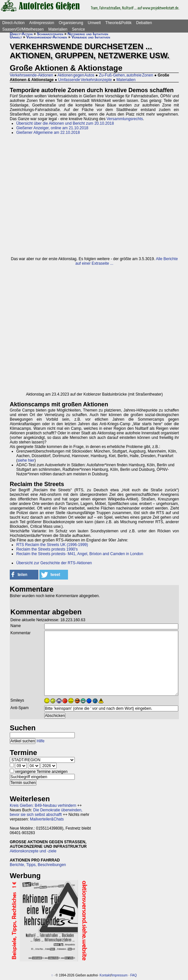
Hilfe (41, 741)
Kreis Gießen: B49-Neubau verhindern (43, 805)
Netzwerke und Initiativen (88, 34)
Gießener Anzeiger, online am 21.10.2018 (52, 128)
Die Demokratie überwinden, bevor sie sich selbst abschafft (46, 812)
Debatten (144, 23)
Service (78, 29)
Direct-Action (13, 23)
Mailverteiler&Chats (47, 819)
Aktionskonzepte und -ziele (33, 851)
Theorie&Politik (119, 23)
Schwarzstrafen (50, 34)
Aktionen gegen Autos (76, 75)
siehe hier (26, 460)
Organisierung (71, 23)
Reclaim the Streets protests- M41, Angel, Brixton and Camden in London (80, 554)
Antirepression (42, 23)
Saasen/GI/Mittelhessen (23, 29)
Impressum (120, 975)
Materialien (58, 29)
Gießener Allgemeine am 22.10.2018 (48, 133)
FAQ (134, 975)
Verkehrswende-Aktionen (47, 37)
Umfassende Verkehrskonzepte (85, 80)
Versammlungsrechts (125, 119)
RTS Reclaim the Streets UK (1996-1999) (52, 545)
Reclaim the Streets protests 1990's (47, 549)
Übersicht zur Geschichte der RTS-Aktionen (54, 563)
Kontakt (105, 975)
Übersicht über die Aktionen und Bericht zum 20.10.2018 (65, 123)
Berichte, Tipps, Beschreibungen (38, 865)
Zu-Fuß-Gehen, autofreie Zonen (126, 75)
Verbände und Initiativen (91, 37)
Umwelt (94, 23)
